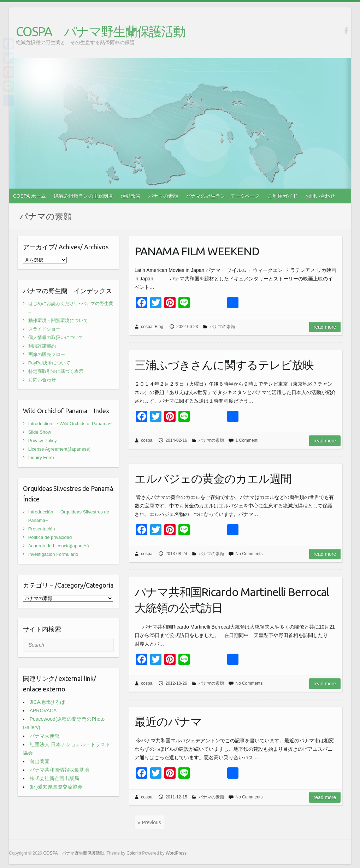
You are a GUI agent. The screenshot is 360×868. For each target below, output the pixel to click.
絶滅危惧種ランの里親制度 (83, 196)
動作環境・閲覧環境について (58, 320)
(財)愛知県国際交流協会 (56, 787)
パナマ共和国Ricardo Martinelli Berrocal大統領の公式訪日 (232, 600)
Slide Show (40, 432)
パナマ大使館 (45, 736)
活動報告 (131, 196)
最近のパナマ (168, 721)
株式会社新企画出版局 (54, 778)
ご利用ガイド (283, 196)
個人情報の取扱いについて (56, 337)
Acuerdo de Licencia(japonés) (59, 546)
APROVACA (43, 711)
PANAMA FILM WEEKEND (197, 251)
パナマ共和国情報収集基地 (59, 770)
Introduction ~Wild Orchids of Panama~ (70, 424)
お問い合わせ (320, 196)
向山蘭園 (40, 761)
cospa (147, 440)
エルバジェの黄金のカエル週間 (213, 478)
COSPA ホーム (29, 196)
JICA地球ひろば (47, 702)
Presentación (42, 529)
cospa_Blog (152, 327)
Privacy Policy (43, 441)
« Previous (149, 822)
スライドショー (44, 329)
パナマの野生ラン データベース (223, 196)
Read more (325, 327)
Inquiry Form (41, 457)
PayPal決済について (49, 363)
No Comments (249, 554)
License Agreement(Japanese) (59, 449)
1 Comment (246, 440)
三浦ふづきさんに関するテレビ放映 (224, 365)
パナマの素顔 (163, 196)
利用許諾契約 (42, 346)
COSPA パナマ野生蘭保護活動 (101, 31)
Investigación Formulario (53, 554)
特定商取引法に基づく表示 (56, 371)
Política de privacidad (50, 537)
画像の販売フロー (47, 354)
